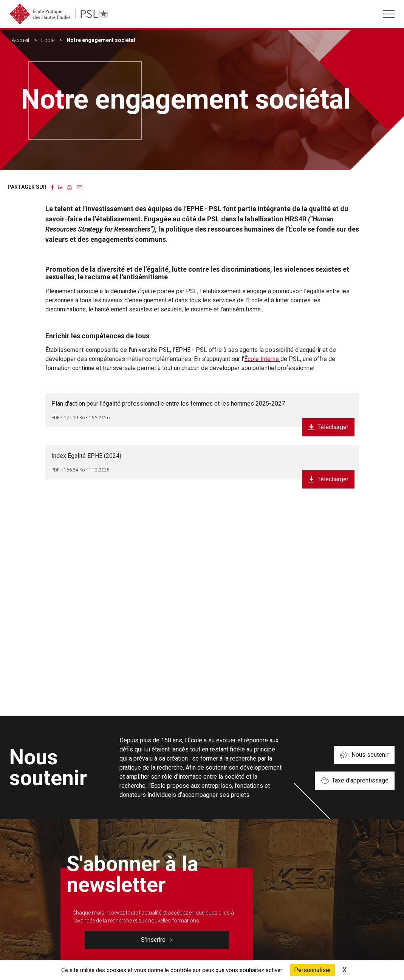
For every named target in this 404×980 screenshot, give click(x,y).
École (48, 40)
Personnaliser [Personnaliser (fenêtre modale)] (313, 970)
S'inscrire (157, 940)
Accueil (20, 40)
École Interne (262, 359)
